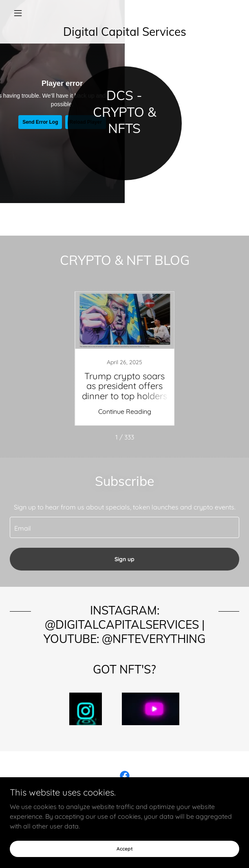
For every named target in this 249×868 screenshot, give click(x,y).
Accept (125, 849)
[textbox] (124, 527)
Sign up (124, 559)
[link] (124, 32)
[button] (27, 13)
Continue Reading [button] (125, 411)
